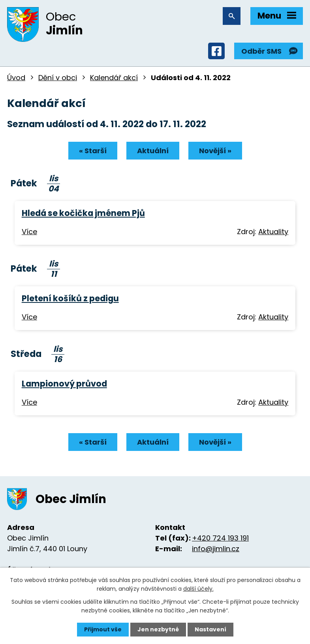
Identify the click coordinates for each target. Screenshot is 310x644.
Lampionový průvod (64, 384)
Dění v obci (58, 78)
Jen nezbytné (158, 629)
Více (29, 232)
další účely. (198, 589)
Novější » (215, 151)
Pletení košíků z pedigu (70, 298)
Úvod (16, 78)
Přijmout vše (103, 629)
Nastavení (210, 629)
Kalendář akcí (114, 78)
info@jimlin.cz (216, 549)
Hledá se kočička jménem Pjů (83, 213)
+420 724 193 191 (220, 538)
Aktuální (153, 151)
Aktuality (273, 232)
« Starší (93, 151)
